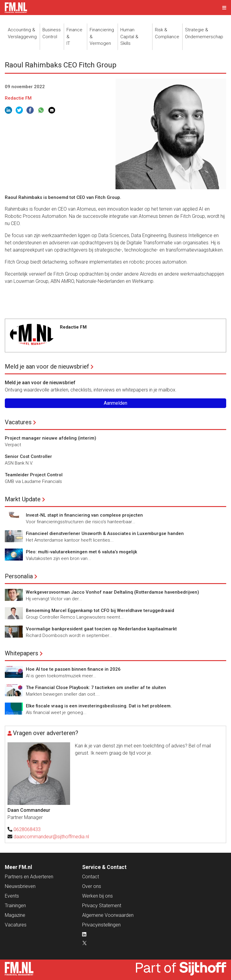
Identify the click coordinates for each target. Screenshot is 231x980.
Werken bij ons (97, 896)
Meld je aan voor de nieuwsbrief (47, 366)
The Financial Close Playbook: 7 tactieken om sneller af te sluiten (96, 688)
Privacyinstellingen (101, 925)
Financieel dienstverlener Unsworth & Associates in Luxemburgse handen (105, 533)
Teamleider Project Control (34, 475)
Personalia (19, 576)
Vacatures (18, 422)
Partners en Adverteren (29, 877)
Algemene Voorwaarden (108, 915)
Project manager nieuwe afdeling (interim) (51, 438)
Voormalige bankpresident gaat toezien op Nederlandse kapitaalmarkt (101, 629)
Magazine (15, 915)
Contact (91, 877)
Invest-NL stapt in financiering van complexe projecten (84, 515)
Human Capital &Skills (129, 37)
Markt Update (23, 499)
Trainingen (15, 906)
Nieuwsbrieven (20, 886)
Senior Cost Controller (28, 456)
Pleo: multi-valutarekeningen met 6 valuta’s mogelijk (82, 552)
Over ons (92, 886)
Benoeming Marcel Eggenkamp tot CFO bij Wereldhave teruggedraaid (100, 611)
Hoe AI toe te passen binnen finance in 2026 (73, 669)
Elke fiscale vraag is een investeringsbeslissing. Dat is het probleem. (99, 706)
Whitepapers (22, 653)
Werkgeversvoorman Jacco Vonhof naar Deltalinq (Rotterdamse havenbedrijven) (112, 592)
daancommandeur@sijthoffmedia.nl (51, 837)
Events (12, 896)
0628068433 (27, 829)
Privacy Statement (102, 906)
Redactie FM (18, 98)
